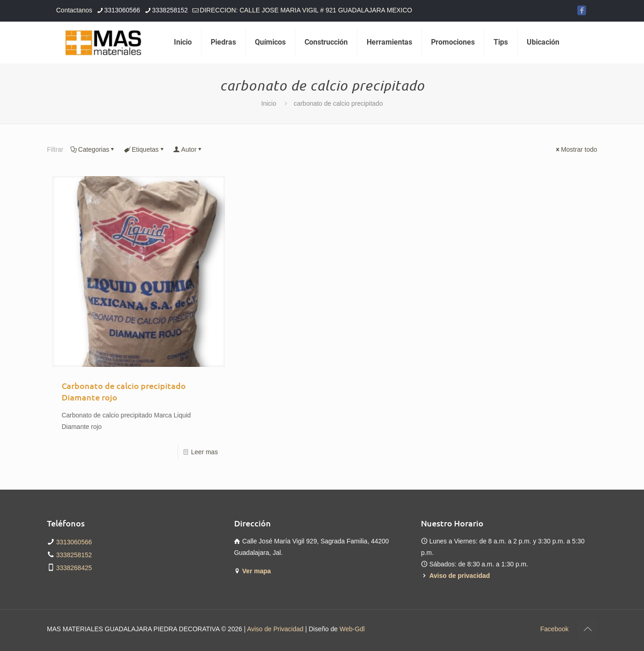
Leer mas (204, 452)
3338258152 (74, 555)
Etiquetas (144, 149)
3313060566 (74, 542)
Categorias (93, 149)
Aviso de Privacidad (275, 629)
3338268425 (74, 568)
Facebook (555, 629)
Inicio (269, 103)
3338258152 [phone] (170, 10)
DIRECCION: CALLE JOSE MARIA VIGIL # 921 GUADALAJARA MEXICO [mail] (306, 10)
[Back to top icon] (587, 629)
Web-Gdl (352, 629)
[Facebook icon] (582, 10)
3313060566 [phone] (122, 10)
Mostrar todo (576, 149)
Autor (188, 149)
